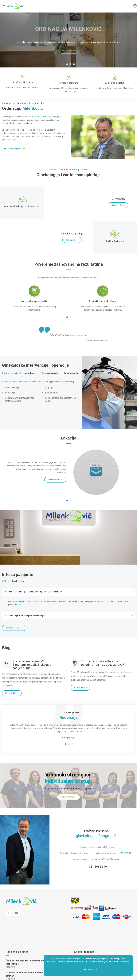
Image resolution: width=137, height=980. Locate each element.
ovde (18, 605)
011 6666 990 (126, 853)
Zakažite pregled (14, 148)
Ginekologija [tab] (18, 581)
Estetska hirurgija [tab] (50, 373)
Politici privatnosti (122, 961)
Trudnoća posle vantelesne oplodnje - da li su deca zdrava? (103, 663)
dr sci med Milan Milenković (44, 117)
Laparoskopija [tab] (71, 373)
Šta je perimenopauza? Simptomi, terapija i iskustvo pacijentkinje (32, 665)
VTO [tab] (4, 581)
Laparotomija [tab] (30, 373)
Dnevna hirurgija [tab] (10, 373)
